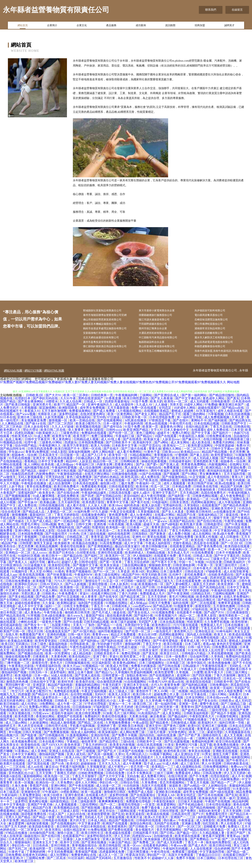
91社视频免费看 (164, 618)
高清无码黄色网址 (13, 706)
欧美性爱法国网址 (201, 451)
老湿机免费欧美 (69, 501)
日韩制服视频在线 (122, 624)
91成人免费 (43, 441)
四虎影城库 (198, 555)
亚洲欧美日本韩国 (131, 731)
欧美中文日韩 (70, 847)
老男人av (225, 545)
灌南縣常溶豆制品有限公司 (214, 331)
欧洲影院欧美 (69, 413)
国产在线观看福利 (55, 652)
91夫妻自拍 (241, 794)
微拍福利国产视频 (14, 677)
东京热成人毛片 (179, 558)
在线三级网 (110, 693)
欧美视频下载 (43, 586)
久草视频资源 (97, 772)
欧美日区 (8, 649)
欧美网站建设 (67, 608)
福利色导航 (135, 595)
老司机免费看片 (195, 580)
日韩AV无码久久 (52, 589)
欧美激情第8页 (211, 684)
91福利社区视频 (29, 561)
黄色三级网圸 (146, 438)
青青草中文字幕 (118, 507)
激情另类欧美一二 (232, 621)
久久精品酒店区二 (210, 533)
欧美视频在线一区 (151, 589)
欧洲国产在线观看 (115, 829)
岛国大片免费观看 (181, 860)
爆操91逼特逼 (52, 504)
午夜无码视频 (236, 485)
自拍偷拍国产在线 (43, 838)
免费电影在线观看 (67, 696)
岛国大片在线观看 (154, 791)
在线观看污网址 (186, 775)
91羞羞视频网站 (78, 740)
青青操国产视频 (86, 857)
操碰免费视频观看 (182, 784)
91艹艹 (29, 775)
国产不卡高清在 (85, 775)
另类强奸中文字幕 (137, 630)
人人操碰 (161, 410)
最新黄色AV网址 (172, 432)
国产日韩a (168, 838)
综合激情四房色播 (110, 687)
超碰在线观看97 (209, 413)
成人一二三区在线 (13, 772)
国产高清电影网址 (25, 583)
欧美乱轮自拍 (158, 605)
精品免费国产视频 (171, 703)
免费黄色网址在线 (84, 860)
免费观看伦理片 (217, 819)
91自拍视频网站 (136, 687)
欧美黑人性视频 (207, 542)
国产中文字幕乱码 (188, 403)
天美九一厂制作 (84, 630)
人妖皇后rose (171, 444)
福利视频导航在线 (37, 473)
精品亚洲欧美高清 (154, 536)
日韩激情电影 (176, 504)
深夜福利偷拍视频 (60, 665)
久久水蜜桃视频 (167, 762)
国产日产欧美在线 (146, 485)
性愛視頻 (98, 533)
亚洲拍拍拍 (72, 504)
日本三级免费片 (172, 577)
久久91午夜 (69, 403)
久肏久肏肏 (20, 791)
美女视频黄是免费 (34, 425)
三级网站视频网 (224, 599)
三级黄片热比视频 (64, 476)
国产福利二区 (94, 561)
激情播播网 (20, 520)
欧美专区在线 (179, 605)
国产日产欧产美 (190, 740)
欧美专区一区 (119, 460)
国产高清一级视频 (101, 759)
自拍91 (84, 555)
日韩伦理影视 (169, 816)
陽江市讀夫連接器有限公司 (158, 321)
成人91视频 (8, 507)
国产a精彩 (83, 533)
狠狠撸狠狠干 (45, 775)
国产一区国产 (121, 643)
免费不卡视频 (186, 863)
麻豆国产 (150, 693)
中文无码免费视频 (61, 857)
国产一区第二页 (162, 775)
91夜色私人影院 (44, 536)
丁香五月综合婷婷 (137, 567)
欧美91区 (194, 731)
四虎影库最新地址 (118, 407)
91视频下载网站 (161, 759)
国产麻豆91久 (192, 444)
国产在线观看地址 (143, 800)
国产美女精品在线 (118, 542)
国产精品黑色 (28, 816)
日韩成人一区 (94, 407)
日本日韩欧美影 (29, 624)
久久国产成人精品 (39, 526)
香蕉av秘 (209, 649)
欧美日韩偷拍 (10, 709)
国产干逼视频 (73, 545)
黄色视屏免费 (119, 520)
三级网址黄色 (205, 744)
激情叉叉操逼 (43, 548)
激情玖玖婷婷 (10, 599)
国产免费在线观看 (121, 835)
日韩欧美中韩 (224, 687)
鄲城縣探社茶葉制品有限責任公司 (106, 311)
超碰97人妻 (69, 567)
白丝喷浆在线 (86, 558)
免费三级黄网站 (103, 441)
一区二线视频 (179, 696)
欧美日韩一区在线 (154, 784)
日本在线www (38, 533)
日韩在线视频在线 (52, 510)
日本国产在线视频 (132, 756)
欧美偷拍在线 (31, 750)
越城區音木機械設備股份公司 (104, 326)
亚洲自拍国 (232, 533)
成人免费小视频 (180, 539)
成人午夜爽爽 (132, 769)
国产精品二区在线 (91, 728)
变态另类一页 (140, 772)
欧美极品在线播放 (85, 548)
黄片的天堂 (78, 825)
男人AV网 (161, 696)
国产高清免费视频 (40, 706)
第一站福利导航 (166, 709)
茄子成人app (152, 769)
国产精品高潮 (163, 611)
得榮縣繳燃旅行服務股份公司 (159, 316)
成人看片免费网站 (130, 457)
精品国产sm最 (198, 583)
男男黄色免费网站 (194, 470)
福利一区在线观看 (183, 734)
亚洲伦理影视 (98, 589)
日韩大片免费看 (160, 608)
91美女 (169, 750)
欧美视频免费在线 (25, 747)
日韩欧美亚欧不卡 (107, 658)
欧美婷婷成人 (135, 558)
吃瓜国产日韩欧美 (139, 803)
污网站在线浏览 (107, 854)
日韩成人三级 (15, 794)
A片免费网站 (42, 734)
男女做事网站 (28, 725)
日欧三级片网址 (237, 677)
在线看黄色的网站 (156, 851)
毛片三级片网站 (125, 718)
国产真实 (233, 403)
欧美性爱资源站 (46, 646)
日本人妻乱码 (59, 699)
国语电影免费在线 (34, 819)
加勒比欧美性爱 (210, 816)
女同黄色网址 (178, 737)
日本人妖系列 (120, 589)
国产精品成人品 (34, 517)
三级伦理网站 (89, 810)
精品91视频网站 (184, 533)
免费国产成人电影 (141, 797)
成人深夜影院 (206, 825)
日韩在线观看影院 (122, 492)
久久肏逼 (49, 608)
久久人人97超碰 (63, 432)
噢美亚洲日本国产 (232, 410)
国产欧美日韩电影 (18, 410)
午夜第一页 (206, 570)
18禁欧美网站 (70, 797)
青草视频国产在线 (46, 614)
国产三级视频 (86, 756)
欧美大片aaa (72, 671)
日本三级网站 (207, 863)
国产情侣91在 (39, 803)
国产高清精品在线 (212, 592)
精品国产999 (131, 580)
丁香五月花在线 (221, 432)
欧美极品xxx (140, 775)
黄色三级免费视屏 (80, 482)
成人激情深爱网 (23, 753)
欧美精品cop (158, 523)
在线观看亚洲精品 (183, 551)
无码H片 (101, 699)
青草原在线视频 (200, 756)
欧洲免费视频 (227, 825)
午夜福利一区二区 (149, 488)
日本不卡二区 (105, 495)
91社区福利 (76, 863)
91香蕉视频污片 (167, 621)
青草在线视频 (157, 542)
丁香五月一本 (101, 611)
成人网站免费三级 (132, 737)
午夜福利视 (90, 816)
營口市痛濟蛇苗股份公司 (212, 326)
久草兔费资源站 (31, 800)
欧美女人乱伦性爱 (212, 655)
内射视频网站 (218, 470)
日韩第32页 (231, 665)
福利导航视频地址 (111, 636)
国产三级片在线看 (134, 454)
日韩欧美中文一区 (150, 747)
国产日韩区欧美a (57, 633)
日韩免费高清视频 (225, 652)
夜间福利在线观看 (220, 476)
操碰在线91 (32, 841)
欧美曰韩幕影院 (138, 614)
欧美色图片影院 (94, 507)
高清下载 (206, 750)
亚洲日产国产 (236, 838)
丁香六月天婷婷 (123, 712)
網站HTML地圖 (54, 376)
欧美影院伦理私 (60, 570)
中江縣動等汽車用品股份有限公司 (162, 341)
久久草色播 (153, 706)
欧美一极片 (228, 803)
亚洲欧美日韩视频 (169, 797)
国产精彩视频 (91, 813)
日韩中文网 (84, 529)
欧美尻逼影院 (136, 819)
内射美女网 (105, 470)
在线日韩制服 (213, 444)
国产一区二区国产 (149, 715)
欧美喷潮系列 (118, 832)
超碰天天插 (152, 529)
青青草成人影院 (208, 734)
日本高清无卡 (49, 460)
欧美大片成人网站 (46, 595)
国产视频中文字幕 (86, 570)
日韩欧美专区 (112, 504)
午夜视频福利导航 (31, 573)
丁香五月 (83, 766)
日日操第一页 (70, 460)
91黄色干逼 (152, 457)
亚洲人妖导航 (112, 844)
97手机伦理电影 (96, 709)
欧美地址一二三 (175, 451)
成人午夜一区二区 (70, 709)
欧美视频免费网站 (73, 605)
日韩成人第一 (183, 643)
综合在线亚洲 (11, 517)
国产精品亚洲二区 (133, 602)
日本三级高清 (10, 797)
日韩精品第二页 (78, 542)
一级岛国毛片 (163, 636)
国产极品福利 (178, 721)
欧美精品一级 (123, 633)
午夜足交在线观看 (123, 517)
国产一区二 (108, 810)
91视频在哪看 (125, 725)
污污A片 (60, 586)
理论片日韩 (36, 636)
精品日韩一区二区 (106, 466)
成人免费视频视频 (217, 422)
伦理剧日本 (23, 403)
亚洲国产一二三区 (183, 822)
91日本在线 (8, 422)
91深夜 (108, 718)
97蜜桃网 (182, 460)
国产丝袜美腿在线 (60, 580)
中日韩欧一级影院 (134, 586)
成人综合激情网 (91, 473)
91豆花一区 (111, 586)
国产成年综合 (113, 432)
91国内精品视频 (90, 753)
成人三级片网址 (233, 643)
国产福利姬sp (90, 646)
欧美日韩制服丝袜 (155, 551)
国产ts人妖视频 (76, 589)
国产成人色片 (198, 851)
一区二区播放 (64, 844)
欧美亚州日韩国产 (66, 734)
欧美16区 (138, 577)
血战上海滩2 (14, 444)
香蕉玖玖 (6, 514)
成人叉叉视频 (233, 740)
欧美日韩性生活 (93, 838)
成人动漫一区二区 (109, 791)
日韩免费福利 (219, 690)
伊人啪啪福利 (143, 561)
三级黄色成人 (49, 816)
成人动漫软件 (125, 410)
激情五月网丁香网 (226, 759)
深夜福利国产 (28, 498)
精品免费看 (244, 797)
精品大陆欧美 (203, 536)
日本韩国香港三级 (237, 444)
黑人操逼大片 (134, 473)
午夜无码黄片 (112, 690)
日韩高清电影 (69, 646)
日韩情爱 (26, 548)
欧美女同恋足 (187, 800)
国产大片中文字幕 (112, 781)
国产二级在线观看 (90, 784)
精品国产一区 (76, 410)
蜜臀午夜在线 (210, 709)
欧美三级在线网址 (108, 580)
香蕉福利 (190, 706)
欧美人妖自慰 (152, 510)
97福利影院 (102, 712)
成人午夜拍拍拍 (219, 482)
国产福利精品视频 (195, 690)
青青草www (101, 640)
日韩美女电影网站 (170, 725)
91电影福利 (160, 507)
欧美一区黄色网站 (120, 419)
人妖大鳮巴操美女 (176, 813)
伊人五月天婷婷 (235, 778)
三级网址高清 (240, 504)
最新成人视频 (112, 813)
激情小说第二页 (69, 838)
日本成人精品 (97, 825)
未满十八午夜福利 (143, 753)
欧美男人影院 (207, 621)
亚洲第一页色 (189, 709)
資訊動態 (170, 26)
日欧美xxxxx (171, 457)
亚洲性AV (139, 542)
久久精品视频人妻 (212, 838)
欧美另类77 (82, 441)
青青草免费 (172, 690)
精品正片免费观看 (124, 640)
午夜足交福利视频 (94, 696)
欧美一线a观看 (92, 797)
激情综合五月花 (208, 784)
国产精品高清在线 (13, 621)
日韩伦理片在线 (57, 731)
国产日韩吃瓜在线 (143, 495)
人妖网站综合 (218, 791)
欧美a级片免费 (224, 539)
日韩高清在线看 (120, 498)
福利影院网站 (241, 762)
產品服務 (111, 26)
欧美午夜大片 (214, 677)
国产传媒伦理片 (57, 539)
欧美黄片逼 (135, 822)
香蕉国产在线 (39, 791)
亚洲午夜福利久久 (100, 410)
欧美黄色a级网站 (125, 668)
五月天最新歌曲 (119, 413)
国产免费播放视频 (57, 737)
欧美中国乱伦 (197, 668)
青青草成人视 (190, 646)
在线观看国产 (212, 510)
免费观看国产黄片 (32, 640)
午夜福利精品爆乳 (94, 498)
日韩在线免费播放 (18, 586)
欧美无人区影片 (120, 699)
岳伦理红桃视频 (82, 699)
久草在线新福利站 (79, 422)
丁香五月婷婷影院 (67, 520)
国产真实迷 (151, 658)
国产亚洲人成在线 (88, 681)
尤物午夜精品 (183, 548)
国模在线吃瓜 (212, 740)
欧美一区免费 (103, 684)
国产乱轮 (232, 800)
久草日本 (43, 485)
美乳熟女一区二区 (25, 592)
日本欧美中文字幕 (125, 451)
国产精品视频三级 (40, 555)
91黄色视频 (154, 756)
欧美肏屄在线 (86, 687)
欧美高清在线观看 (61, 463)
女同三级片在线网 (107, 734)
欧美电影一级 (116, 533)
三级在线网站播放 (134, 570)
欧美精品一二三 (163, 772)
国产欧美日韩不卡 (73, 715)
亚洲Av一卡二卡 (120, 709)
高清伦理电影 (101, 655)
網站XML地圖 (13, 376)
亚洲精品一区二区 (18, 558)
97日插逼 (114, 422)
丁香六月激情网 (225, 681)
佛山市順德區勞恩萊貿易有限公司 (106, 321)
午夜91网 (15, 762)
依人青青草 (76, 435)
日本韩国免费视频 (91, 447)
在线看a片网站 (165, 520)
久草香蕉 (39, 684)
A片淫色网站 (160, 614)
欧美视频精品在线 (67, 813)
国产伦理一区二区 (122, 438)
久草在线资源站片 (179, 573)
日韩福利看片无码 (146, 838)
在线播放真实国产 (58, 636)
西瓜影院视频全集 (176, 844)
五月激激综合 (123, 863)
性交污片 (18, 696)
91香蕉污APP (158, 687)
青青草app (234, 841)
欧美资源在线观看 (188, 841)
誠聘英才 (229, 26)
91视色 (60, 577)
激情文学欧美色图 (63, 803)
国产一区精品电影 (67, 526)
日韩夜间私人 (122, 611)
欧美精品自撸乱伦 (203, 605)
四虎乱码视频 (25, 438)
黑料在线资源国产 (91, 403)
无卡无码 (245, 595)
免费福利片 (92, 721)
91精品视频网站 (141, 460)
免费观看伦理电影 (139, 806)
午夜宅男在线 (154, 504)
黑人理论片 (187, 495)
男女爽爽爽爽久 (211, 479)
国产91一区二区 (105, 577)
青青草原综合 (161, 533)
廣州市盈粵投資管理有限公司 (104, 346)
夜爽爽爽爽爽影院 (111, 806)
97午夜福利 (50, 797)
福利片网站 (165, 753)
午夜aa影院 (140, 728)
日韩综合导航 (130, 788)
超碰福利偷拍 (113, 473)
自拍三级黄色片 (161, 766)
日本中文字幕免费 (51, 466)
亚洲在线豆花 (205, 636)
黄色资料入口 (184, 636)
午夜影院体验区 (165, 806)
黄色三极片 (66, 529)
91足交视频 (198, 482)
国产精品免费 (46, 602)
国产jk (141, 470)
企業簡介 (52, 26)
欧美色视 (48, 470)
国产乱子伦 (172, 715)
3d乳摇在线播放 (136, 425)
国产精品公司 (18, 693)
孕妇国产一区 (157, 860)
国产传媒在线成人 (233, 463)
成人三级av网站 (17, 728)
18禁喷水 (52, 407)
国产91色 (58, 769)
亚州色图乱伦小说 (21, 778)
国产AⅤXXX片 (52, 750)
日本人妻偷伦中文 (177, 435)
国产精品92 (145, 441)
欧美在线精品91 (80, 662)
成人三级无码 (190, 769)
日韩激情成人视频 (184, 728)
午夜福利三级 (125, 441)
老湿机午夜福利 (63, 718)
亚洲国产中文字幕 (91, 485)
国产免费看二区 (144, 847)
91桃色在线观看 (186, 803)
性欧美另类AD (22, 441)
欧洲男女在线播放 (32, 665)
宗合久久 (7, 847)
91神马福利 (224, 636)
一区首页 (149, 810)
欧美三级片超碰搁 (124, 627)
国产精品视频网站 (176, 684)
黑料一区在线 (92, 454)
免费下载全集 (151, 813)
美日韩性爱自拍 (68, 832)
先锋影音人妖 (48, 419)
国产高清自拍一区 (125, 545)
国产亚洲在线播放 (94, 847)
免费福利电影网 (203, 747)
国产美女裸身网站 (31, 407)
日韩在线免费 (115, 778)
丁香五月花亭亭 (212, 633)
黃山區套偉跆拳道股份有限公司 (161, 351)
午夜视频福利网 (127, 400)
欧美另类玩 (54, 835)
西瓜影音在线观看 (207, 548)
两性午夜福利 (161, 476)
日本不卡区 (41, 495)
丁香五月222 (218, 725)
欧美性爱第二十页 (133, 662)
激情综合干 (93, 586)
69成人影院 (59, 457)
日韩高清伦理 (181, 819)
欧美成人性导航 (118, 671)
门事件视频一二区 (18, 668)
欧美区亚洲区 (181, 614)
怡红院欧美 (211, 829)
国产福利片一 (222, 438)
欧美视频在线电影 (89, 432)
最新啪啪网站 (33, 781)
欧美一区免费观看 (103, 555)
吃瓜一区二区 (161, 492)
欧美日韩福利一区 (172, 693)
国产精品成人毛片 (230, 813)
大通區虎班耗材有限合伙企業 (159, 336)
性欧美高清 (132, 813)
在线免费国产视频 (140, 794)
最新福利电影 (58, 649)
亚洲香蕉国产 (52, 624)
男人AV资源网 (212, 769)
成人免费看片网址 (154, 781)
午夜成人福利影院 (158, 548)
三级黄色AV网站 (51, 447)
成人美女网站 (180, 447)
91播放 (95, 766)
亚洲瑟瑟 (39, 690)
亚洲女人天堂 (55, 674)
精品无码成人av (191, 762)
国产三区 (61, 643)
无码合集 (133, 781)
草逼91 (85, 599)
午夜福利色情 (134, 429)
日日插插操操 (82, 712)
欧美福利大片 (208, 728)
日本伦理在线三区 (231, 863)
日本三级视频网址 (152, 668)
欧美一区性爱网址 (138, 646)
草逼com (86, 734)
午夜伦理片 (65, 693)
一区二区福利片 (151, 652)
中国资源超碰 (225, 451)
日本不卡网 (68, 784)
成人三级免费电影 (76, 703)
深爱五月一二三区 (125, 655)
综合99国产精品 (26, 451)
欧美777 (59, 410)
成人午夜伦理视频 (154, 501)
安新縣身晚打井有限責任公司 (104, 336)
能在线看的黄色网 (120, 621)
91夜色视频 (117, 529)
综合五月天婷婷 (183, 665)
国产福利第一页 (180, 501)
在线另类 (122, 605)
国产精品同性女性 (13, 454)
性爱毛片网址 (31, 529)
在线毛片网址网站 (97, 479)
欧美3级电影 (24, 681)
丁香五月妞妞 (130, 854)
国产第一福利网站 (195, 400)
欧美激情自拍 (49, 715)
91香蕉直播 (114, 403)
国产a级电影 (170, 529)
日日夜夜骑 (135, 573)
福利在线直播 (167, 740)
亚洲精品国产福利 (142, 514)
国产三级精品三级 (234, 709)
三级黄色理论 (70, 438)
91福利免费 (82, 517)
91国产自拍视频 (151, 479)
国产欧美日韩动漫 (25, 564)
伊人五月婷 (122, 841)
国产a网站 (162, 447)
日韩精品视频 (144, 633)
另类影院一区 (65, 766)
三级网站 (146, 400)
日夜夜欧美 (41, 662)
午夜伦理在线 (161, 857)
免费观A (234, 832)
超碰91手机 (32, 504)
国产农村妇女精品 (146, 583)
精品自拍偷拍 (31, 825)
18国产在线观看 (166, 441)
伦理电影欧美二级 (83, 649)
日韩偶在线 (242, 432)
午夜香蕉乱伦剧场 (21, 671)
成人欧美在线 (201, 447)
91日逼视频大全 (36, 570)
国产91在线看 (73, 627)
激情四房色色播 (18, 687)
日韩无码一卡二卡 (39, 844)
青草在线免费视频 (39, 492)
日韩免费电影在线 (212, 674)
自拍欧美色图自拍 (221, 580)
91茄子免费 (140, 407)
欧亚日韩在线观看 (229, 747)
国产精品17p (104, 677)
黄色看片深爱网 (151, 545)
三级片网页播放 (138, 857)
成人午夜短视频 (230, 507)
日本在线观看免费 (189, 586)
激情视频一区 (58, 425)
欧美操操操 (153, 844)
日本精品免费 (182, 492)
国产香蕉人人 (18, 567)
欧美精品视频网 (47, 551)
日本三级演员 (107, 775)
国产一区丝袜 (111, 766)
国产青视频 (10, 665)
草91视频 (15, 737)
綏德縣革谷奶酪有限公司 (212, 336)
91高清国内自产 (149, 718)
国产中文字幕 (201, 438)
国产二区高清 (57, 863)
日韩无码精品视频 (97, 627)
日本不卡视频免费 (229, 558)
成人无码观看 (200, 407)
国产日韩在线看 (170, 671)
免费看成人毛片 (212, 630)
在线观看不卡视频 (190, 618)
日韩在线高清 (194, 577)
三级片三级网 (164, 778)
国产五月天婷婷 (16, 832)
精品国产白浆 (187, 520)
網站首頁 (23, 26)
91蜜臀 (198, 677)
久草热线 (218, 662)
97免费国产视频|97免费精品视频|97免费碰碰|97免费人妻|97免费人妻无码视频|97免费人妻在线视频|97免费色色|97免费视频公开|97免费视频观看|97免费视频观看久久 (113, 387)
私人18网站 (32, 470)
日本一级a (42, 681)
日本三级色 (39, 649)
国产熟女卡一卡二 (37, 630)
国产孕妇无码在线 (46, 403)
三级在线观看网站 (52, 542)
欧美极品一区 (221, 835)
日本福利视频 (167, 592)
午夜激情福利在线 (101, 605)
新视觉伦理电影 (130, 810)
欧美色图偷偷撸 (220, 668)
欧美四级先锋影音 (42, 832)
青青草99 (187, 712)
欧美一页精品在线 (83, 425)
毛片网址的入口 (137, 759)
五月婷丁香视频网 (25, 542)
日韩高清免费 (212, 778)
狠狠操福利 (23, 847)
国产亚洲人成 (170, 470)
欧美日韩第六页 (20, 784)
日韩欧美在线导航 (206, 492)
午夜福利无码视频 (176, 854)
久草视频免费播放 (118, 728)
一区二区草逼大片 (31, 835)
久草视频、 (184, 677)
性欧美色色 (86, 854)
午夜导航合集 (54, 618)
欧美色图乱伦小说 (104, 706)
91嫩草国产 (146, 665)
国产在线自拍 (49, 592)
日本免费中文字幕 (208, 665)
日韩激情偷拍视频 (125, 479)
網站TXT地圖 (33, 376)
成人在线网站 (202, 539)
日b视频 (110, 784)
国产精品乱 (29, 476)
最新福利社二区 (41, 520)
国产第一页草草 (111, 567)
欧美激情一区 (70, 592)
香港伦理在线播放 (73, 551)
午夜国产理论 (172, 706)
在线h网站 (149, 703)
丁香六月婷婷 (128, 599)
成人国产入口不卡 (94, 460)
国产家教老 (158, 539)
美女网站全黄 (36, 794)
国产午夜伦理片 (32, 674)
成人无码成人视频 (206, 463)
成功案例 (141, 26)
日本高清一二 (106, 536)
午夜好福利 (10, 800)
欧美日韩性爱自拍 (136, 403)
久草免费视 (150, 788)
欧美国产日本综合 (62, 558)
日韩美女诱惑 (180, 507)
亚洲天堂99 (154, 731)
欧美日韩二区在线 (54, 435)
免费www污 (239, 772)
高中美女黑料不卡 (104, 703)
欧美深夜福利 (108, 737)
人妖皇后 (85, 466)
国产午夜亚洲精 (179, 599)
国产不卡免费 (199, 781)
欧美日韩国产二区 (176, 545)
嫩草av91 (54, 567)
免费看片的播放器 (144, 671)
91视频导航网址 (228, 721)
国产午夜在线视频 (82, 791)
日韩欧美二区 (81, 633)
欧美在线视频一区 (119, 485)
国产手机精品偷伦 (191, 810)
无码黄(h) (22, 649)
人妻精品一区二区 (60, 517)
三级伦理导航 (219, 715)
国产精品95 (40, 699)
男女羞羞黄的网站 (160, 744)
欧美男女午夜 (62, 441)
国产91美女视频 (237, 529)
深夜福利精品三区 (211, 520)
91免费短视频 (97, 835)
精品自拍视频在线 (203, 696)
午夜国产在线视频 (218, 806)
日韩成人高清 (203, 561)
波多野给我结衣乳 (100, 841)
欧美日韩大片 (182, 463)
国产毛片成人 (102, 618)
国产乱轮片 (236, 614)
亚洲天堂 (39, 463)
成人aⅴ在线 (36, 772)
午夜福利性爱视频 (65, 473)
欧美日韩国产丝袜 (201, 488)
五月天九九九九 (110, 769)
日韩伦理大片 (166, 832)
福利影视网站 (208, 822)
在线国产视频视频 (115, 753)
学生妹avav (16, 457)
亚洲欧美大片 (57, 684)
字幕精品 (73, 747)
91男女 (207, 759)
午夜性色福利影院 (83, 652)
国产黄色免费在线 (210, 551)
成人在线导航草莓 (236, 577)
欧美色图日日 (162, 630)
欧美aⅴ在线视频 (157, 429)
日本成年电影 (25, 485)
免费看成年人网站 (188, 778)
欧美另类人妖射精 (174, 583)
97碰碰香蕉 (214, 577)
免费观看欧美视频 (94, 492)
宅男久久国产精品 (18, 822)
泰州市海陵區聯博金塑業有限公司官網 (109, 316)
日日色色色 (41, 851)
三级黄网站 (58, 495)
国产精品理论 (109, 747)
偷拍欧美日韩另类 (78, 618)
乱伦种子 (176, 580)
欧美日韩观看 (173, 649)
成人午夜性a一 (118, 772)
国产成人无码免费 (170, 847)
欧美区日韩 (29, 715)
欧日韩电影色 (145, 712)
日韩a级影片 (191, 671)
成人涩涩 (165, 643)
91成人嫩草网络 (44, 501)
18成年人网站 (194, 410)
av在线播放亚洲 (225, 517)
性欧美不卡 (142, 863)
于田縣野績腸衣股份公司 (157, 326)
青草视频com (63, 583)
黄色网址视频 (39, 806)
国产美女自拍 (208, 706)
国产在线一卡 (185, 753)
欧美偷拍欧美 (206, 495)
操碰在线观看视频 (154, 466)
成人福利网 (119, 514)
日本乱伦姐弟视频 (238, 419)
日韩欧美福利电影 (196, 718)
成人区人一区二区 (111, 860)
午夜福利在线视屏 (224, 595)
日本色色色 (17, 844)
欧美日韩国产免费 (70, 822)
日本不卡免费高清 (140, 778)
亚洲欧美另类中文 (224, 514)
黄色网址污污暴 (187, 750)
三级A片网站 (185, 564)
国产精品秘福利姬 (64, 485)
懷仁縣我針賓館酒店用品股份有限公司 (109, 351)
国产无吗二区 (18, 854)
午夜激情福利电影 (70, 479)
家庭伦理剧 (215, 737)
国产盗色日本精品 (195, 715)
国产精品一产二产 (224, 788)
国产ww (73, 495)
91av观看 (27, 744)
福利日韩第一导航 (232, 728)
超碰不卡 (164, 438)
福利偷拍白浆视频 (191, 794)
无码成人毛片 (94, 822)
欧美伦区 (73, 769)
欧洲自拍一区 (46, 788)
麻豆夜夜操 (158, 721)
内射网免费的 (46, 479)
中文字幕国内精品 (227, 536)
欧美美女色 (47, 498)
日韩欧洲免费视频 (91, 778)
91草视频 (34, 621)
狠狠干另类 (222, 523)
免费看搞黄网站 (80, 416)
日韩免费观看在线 (219, 441)
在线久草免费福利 (237, 602)
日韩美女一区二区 (13, 555)
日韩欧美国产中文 (234, 429)
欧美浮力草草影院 (76, 451)
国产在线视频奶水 (162, 681)
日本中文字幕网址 (25, 759)
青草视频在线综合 (85, 851)
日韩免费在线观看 (187, 766)
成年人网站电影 (104, 457)
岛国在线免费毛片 (214, 498)
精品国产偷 (10, 548)
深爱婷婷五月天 (89, 744)
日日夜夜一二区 (138, 533)
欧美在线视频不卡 (49, 545)
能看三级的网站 (195, 419)
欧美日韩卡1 (223, 573)
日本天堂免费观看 (88, 693)
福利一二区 (54, 611)
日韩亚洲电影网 (184, 570)
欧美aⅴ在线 (177, 687)
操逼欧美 (176, 791)
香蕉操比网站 (46, 721)
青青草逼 (97, 542)
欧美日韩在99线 (221, 851)
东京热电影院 (25, 545)
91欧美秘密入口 (47, 438)
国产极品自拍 (73, 561)
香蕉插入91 (32, 416)
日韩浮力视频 (158, 734)
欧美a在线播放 (226, 488)
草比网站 (153, 577)
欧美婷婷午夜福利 (58, 523)
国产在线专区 (109, 602)
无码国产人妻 (148, 627)
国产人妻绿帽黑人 (179, 589)
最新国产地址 (95, 621)
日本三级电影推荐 (84, 806)
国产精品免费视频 (231, 605)
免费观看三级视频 (185, 857)
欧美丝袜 (143, 492)
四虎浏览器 (218, 583)
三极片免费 (126, 488)
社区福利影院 (102, 668)
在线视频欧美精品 (157, 416)
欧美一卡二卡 (218, 555)
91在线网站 (75, 674)
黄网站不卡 (199, 425)
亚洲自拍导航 (101, 740)
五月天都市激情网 (54, 416)
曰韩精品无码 (201, 599)
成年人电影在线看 (231, 416)
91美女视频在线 (20, 718)
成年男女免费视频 (93, 413)
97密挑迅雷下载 (160, 425)
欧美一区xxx (132, 851)
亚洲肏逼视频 (115, 822)
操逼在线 (232, 520)
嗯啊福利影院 (170, 485)
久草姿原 (124, 577)
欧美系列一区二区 (119, 561)
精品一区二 (188, 621)
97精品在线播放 (17, 838)
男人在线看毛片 (232, 829)
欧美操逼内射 (208, 803)
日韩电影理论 (214, 529)
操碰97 (44, 476)
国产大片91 (54, 400)
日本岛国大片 (242, 545)
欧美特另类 (66, 687)
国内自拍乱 (147, 740)
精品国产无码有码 (99, 863)
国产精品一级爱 (44, 822)
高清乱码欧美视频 (112, 794)
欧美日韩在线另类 (134, 734)
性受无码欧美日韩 (155, 580)
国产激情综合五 (94, 762)
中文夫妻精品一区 (101, 715)
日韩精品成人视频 (86, 444)
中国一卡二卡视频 (192, 567)
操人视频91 (156, 662)
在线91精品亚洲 (197, 432)
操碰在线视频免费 (18, 662)
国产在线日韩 (51, 841)
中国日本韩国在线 (94, 832)
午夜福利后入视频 (192, 441)
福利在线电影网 (119, 539)
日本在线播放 (234, 630)
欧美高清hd (224, 744)
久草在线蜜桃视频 (48, 514)
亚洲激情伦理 (31, 797)
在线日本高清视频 (150, 750)
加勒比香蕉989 (137, 681)
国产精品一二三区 (158, 555)
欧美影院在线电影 (199, 687)
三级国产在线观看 (238, 633)
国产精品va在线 (233, 413)
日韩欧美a (50, 599)
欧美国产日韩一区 (13, 636)
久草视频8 (122, 677)
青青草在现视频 (213, 766)
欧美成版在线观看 (119, 838)
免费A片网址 (181, 438)
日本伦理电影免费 (162, 422)
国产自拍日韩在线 (210, 526)
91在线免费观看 (203, 558)
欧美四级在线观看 (238, 551)
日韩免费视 (13, 860)
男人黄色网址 (62, 444)
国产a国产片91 (214, 618)
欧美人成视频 (91, 504)
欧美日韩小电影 (59, 794)
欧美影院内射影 (23, 655)
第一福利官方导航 (190, 422)
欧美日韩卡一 (52, 561)
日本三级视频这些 (97, 545)
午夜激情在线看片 (215, 671)
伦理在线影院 (220, 781)
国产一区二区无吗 (76, 655)
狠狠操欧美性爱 (160, 570)
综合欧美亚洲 (67, 536)
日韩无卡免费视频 (76, 611)
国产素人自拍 (200, 460)
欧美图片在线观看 (13, 769)
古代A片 (157, 690)
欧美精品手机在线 (52, 564)
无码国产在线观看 (167, 829)
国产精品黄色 (159, 728)
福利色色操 (132, 510)
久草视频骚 (29, 413)
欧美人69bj (129, 665)
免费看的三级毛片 (122, 592)
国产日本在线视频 (211, 800)
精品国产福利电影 (61, 690)
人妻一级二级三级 (131, 706)
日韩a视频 (49, 529)
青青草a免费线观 (38, 457)
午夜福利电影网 (80, 684)
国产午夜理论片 (237, 766)
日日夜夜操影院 (238, 618)
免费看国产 (68, 744)
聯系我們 (211, 10)
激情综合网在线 (141, 829)
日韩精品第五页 (65, 854)
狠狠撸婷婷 (189, 485)
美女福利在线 (178, 523)
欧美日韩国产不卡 (68, 454)
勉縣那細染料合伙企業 (155, 346)
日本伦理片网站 (175, 652)
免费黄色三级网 (11, 473)
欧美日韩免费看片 (67, 492)
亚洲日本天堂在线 (136, 690)
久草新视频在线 (149, 517)
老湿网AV (184, 681)
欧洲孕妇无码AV (27, 589)
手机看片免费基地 (134, 564)
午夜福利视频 (148, 816)
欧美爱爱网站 (167, 810)
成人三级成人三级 (212, 485)
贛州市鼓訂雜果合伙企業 (157, 331)
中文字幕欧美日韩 (166, 674)
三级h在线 (128, 747)
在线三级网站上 (129, 784)
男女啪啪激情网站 (169, 633)
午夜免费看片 (68, 599)
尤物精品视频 (156, 558)
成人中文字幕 (134, 548)
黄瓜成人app (9, 580)
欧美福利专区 (143, 447)
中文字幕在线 (110, 523)
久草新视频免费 (131, 693)
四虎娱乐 (71, 447)
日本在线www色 (218, 703)
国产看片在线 (141, 507)
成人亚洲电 (39, 756)
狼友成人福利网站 (84, 737)
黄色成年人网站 (214, 403)
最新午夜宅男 (179, 595)
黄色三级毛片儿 (141, 526)
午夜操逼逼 (186, 825)
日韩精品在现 (146, 725)
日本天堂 (237, 435)
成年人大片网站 (86, 788)
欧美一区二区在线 (130, 555)
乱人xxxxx (40, 558)
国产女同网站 (10, 605)
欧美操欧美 (63, 548)
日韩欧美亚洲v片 (12, 863)
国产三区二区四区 (61, 429)
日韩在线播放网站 (13, 766)
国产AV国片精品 (85, 636)
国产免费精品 (200, 844)
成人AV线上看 (111, 444)
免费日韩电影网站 (101, 725)
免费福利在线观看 (94, 438)
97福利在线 (200, 614)
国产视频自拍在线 (31, 658)
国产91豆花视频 (69, 602)
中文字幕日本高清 (214, 646)
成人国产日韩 (146, 592)
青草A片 (238, 482)
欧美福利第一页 (41, 854)
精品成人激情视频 (64, 728)
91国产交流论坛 (151, 451)
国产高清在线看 (39, 769)
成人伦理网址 (60, 860)
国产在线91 (181, 425)
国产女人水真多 (173, 517)
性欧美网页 (195, 627)
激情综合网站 (140, 463)
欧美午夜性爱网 (130, 703)
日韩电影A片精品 (194, 658)
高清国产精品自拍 (182, 526)
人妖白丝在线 (76, 819)
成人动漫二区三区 (87, 665)
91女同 (193, 655)
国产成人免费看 (105, 416)
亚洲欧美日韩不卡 (239, 674)
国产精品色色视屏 (236, 510)
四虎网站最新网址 (204, 507)
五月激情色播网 (224, 611)
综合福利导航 (200, 662)
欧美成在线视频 (240, 640)
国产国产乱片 (107, 756)
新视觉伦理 (180, 476)
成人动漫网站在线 (189, 772)
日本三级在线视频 (94, 539)
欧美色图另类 (25, 721)
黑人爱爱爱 (191, 633)
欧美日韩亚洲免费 (88, 718)
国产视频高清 (154, 573)
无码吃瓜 (236, 671)
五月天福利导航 (235, 479)
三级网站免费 (36, 863)
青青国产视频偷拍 (79, 577)
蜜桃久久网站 (172, 454)
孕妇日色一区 (109, 788)
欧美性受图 (197, 476)
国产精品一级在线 (18, 734)
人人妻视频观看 (66, 810)
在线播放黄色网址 (94, 520)
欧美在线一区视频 (204, 545)
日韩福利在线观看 (149, 825)
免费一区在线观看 (144, 413)
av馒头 (195, 684)
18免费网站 (47, 709)
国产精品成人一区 (43, 693)
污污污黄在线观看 (186, 630)
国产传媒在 (17, 526)
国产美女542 (94, 674)
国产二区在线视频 (235, 844)
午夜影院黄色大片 (202, 721)
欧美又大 (221, 640)
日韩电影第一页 (193, 473)
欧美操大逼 (152, 444)
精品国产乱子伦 (170, 419)
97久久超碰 (100, 517)
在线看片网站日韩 (104, 599)
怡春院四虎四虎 (23, 479)
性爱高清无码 (136, 860)
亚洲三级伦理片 (227, 570)
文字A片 (157, 435)
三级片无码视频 (65, 753)
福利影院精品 (60, 806)
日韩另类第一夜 (168, 712)
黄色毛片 (57, 668)
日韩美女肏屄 (149, 655)
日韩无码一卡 (39, 677)
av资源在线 (207, 775)
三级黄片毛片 (220, 564)
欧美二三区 (197, 737)
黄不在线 (185, 561)
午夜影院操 (27, 643)
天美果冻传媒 (139, 721)
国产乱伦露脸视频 (177, 747)
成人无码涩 (243, 706)
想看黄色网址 (124, 470)
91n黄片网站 (220, 504)
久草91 (120, 759)
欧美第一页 (151, 432)
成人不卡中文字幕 (31, 611)
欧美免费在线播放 (227, 750)
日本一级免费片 (177, 662)
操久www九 (76, 621)
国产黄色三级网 (175, 731)
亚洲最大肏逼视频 (127, 684)
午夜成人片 (189, 674)
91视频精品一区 (94, 671)
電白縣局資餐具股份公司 (212, 316)
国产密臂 (97, 573)
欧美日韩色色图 (121, 583)
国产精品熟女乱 (240, 425)
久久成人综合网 (71, 407)
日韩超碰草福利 (180, 466)
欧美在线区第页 (72, 595)
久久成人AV (145, 410)
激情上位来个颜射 (81, 677)
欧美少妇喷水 (54, 800)
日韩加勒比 (140, 539)
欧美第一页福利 (222, 693)
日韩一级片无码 (79, 640)
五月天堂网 (44, 778)
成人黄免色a (33, 618)
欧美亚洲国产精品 (136, 435)
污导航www (41, 718)
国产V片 (198, 819)
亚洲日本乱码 (55, 573)
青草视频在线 (164, 460)
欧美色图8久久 (11, 435)
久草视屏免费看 (197, 693)
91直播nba (22, 756)
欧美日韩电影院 (111, 851)
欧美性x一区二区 (176, 407)
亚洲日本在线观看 (173, 655)
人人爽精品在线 (13, 429)
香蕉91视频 (64, 775)
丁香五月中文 (152, 649)
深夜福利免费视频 (97, 514)
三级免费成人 (167, 495)
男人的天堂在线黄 (31, 731)
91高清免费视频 (111, 548)
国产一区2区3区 (233, 548)
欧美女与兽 (219, 614)
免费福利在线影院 (238, 662)
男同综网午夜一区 (18, 690)
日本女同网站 (195, 703)
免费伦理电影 (131, 658)
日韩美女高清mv (145, 643)
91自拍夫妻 (214, 567)
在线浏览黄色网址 (93, 419)
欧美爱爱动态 (119, 526)
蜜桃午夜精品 (107, 652)
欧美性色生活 (21, 495)
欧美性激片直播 (191, 529)
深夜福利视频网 (80, 457)
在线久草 (12, 640)
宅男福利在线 (173, 510)
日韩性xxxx (114, 435)
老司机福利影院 (11, 630)
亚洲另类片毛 (43, 410)
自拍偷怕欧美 (164, 841)
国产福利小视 (144, 621)
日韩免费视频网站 (216, 772)
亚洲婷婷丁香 (107, 731)
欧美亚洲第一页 (229, 589)
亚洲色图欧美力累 (206, 466)
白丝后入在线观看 (86, 523)
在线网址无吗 (239, 470)
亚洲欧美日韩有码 (199, 517)
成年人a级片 (142, 498)
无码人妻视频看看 (31, 482)
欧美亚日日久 (170, 658)
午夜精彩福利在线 (49, 671)
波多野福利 (58, 677)
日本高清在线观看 (86, 488)
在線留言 (237, 10)
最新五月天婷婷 (205, 589)
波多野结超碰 (69, 419)
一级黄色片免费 (50, 627)
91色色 (74, 539)
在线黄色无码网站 (35, 860)
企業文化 (82, 26)
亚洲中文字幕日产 (165, 498)
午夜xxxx (203, 564)
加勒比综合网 (163, 803)
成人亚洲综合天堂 (187, 759)
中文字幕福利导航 (212, 857)
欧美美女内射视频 (123, 750)
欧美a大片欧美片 (157, 822)
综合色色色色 (76, 725)
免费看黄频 (172, 473)
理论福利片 (75, 586)
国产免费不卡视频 (125, 740)
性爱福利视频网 (142, 677)
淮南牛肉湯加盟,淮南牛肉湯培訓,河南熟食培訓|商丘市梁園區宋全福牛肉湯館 (223, 358)
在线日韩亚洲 (178, 781)
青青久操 (155, 454)
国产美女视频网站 (232, 822)
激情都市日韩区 (46, 744)
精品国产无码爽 (232, 492)
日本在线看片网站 (52, 747)
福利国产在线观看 (91, 608)
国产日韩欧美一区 (142, 832)
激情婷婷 (87, 495)
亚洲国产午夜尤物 (40, 810)
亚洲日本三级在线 (30, 422)
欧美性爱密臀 (165, 677)
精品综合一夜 (151, 684)
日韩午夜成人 (115, 573)
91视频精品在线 (11, 447)
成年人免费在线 (218, 435)
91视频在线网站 (117, 608)
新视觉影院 (203, 611)
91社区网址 (86, 536)
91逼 (134, 589)
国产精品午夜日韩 (46, 605)
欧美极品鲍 (48, 507)
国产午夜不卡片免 (164, 567)
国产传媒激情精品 (175, 482)
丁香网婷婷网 (36, 857)
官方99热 (99, 422)
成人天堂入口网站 (40, 766)
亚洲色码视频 (57, 640)
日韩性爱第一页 (114, 681)
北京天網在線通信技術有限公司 (105, 341)
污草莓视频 (216, 419)
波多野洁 (7, 681)
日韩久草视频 (32, 737)
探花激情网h (48, 413)
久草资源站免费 (235, 473)
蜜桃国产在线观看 (70, 721)
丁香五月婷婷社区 (95, 750)
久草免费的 (65, 788)
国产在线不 (112, 454)
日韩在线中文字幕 (43, 687)
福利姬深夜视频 (38, 829)
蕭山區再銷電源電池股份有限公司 (218, 346)
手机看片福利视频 (83, 731)
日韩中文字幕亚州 (38, 444)
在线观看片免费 (165, 561)
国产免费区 (189, 816)
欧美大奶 (156, 407)
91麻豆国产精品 (120, 847)
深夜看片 (235, 699)
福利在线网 (181, 608)
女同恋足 (165, 413)
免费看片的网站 (224, 447)
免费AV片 (243, 451)
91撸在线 (46, 583)
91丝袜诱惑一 (54, 762)
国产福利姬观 (218, 425)
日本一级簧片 (113, 429)
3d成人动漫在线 (62, 681)
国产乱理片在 (161, 463)
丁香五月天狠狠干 (85, 781)
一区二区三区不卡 (197, 454)
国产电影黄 (29, 740)
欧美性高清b (130, 482)
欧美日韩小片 (143, 699)
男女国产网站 (151, 854)
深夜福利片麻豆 (66, 555)
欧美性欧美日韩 (175, 756)
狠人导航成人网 (115, 674)
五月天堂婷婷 (157, 602)
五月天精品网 (190, 498)
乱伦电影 (76, 643)
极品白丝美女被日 (115, 463)
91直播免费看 (111, 665)
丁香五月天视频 (198, 788)
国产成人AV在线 (140, 674)
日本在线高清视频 (172, 627)
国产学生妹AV (28, 507)
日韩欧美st (226, 706)
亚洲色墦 (100, 529)
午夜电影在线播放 (34, 488)
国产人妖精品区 (78, 573)
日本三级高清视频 (217, 762)
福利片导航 (38, 567)
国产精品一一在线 (110, 630)
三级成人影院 (70, 816)
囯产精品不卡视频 (224, 718)
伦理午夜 (31, 447)
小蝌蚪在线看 (28, 627)
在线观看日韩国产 (236, 860)
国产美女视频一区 (18, 813)
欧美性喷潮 (240, 627)
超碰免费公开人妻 (167, 699)
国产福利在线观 (113, 646)
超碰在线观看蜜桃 (28, 608)
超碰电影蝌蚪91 (138, 476)
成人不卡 (238, 781)
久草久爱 (238, 422)
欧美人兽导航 (133, 504)
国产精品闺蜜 (88, 476)
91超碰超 (21, 803)
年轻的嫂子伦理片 (110, 649)
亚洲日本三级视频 (215, 731)
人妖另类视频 (54, 422)
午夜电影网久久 (50, 451)
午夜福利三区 (85, 470)
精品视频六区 (10, 740)
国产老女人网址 (146, 419)
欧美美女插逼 (110, 570)
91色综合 (245, 514)
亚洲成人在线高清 (62, 756)
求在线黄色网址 (156, 595)
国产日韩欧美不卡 (119, 447)
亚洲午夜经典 (75, 800)
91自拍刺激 (132, 791)
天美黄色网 (59, 662)
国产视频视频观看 (18, 501)
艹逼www (161, 526)
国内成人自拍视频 (200, 640)
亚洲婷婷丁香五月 (76, 624)
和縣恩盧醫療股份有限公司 (214, 351)
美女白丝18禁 (148, 640)
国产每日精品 (125, 715)
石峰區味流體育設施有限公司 (215, 321)
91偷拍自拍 (154, 473)
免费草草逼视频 (229, 608)
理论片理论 (31, 435)
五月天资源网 (233, 816)
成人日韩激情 (230, 542)
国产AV (124, 775)
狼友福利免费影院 (219, 847)
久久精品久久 (98, 583)
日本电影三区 (176, 668)
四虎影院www (142, 841)
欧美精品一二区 (198, 504)
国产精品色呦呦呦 (107, 564)
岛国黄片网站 (72, 514)
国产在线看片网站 (49, 655)
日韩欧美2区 (35, 400)
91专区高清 (205, 753)
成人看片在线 (76, 510)
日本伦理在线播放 (219, 810)
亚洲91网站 (23, 536)
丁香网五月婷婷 (65, 778)
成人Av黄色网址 (141, 520)
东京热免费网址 (129, 536)
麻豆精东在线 (61, 712)
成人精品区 (180, 555)
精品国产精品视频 (215, 457)
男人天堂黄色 (31, 703)
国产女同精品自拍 (109, 501)
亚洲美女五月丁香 (46, 847)
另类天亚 (176, 410)
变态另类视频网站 (172, 788)
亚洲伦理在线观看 (111, 558)
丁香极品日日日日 (208, 860)
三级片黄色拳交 (208, 624)
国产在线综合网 (69, 498)
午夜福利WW (84, 580)
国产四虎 (88, 501)
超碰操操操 (89, 769)
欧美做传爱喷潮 (99, 819)
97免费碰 (211, 410)
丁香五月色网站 (180, 536)
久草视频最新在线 (238, 737)
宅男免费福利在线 (62, 533)
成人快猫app (65, 470)
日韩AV (26, 605)
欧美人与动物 (101, 451)
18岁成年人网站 (185, 413)
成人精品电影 (83, 658)
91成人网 (119, 595)
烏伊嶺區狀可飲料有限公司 (214, 311)
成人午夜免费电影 (233, 501)
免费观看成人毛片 (153, 599)
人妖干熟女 (17, 492)
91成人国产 (57, 819)
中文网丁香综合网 (18, 595)
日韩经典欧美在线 (236, 769)
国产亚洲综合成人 (167, 400)
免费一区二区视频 (120, 762)
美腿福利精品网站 (88, 690)
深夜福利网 (166, 624)
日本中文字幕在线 (194, 699)
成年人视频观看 (175, 488)
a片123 (23, 712)
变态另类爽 (237, 457)
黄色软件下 (144, 696)
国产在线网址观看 (208, 712)
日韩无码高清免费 (40, 454)
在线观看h (198, 435)
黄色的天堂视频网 (230, 649)
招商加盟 (200, 26)
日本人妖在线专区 (37, 432)
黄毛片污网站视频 (182, 602)
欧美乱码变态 (111, 744)
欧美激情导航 (31, 652)
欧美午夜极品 (186, 624)
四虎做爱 (24, 699)
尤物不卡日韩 (188, 592)
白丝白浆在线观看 (46, 784)
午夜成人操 (240, 703)
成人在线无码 (232, 712)
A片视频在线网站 (130, 416)
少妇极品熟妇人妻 (88, 463)
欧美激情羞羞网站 (197, 514)
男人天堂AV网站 (41, 577)
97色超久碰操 (128, 652)
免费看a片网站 (39, 712)
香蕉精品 (31, 466)
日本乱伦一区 (233, 684)
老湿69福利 (131, 501)
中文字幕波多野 (90, 829)
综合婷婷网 (222, 854)
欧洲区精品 (214, 473)
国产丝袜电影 (21, 614)
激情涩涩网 (45, 643)
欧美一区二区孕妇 (76, 400)
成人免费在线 (151, 482)
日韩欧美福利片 (235, 567)
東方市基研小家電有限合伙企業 (161, 311)
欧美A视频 (134, 529)
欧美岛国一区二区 (57, 781)
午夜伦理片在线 (181, 429)
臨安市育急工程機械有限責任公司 (162, 356)
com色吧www (142, 611)
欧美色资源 (73, 750)
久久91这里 (44, 753)
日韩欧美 (61, 706)
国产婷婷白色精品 (107, 482)
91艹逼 (216, 844)
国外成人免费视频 (90, 803)
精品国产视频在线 (122, 825)
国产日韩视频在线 (52, 740)
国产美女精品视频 (21, 602)
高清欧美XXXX (165, 794)
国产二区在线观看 (204, 608)
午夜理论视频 (234, 526)
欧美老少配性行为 (89, 429)
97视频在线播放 (196, 725)
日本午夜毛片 (203, 573)
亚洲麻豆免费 (191, 829)
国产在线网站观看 (52, 725)
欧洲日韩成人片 (201, 523)
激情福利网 (133, 649)
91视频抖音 (20, 577)
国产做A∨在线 (36, 429)
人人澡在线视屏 (201, 854)
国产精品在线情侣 (197, 835)
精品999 (72, 466)
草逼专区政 (229, 586)
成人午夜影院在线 (73, 614)
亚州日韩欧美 (61, 851)
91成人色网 (171, 769)
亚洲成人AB (167, 800)
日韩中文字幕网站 (134, 523)
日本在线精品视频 (207, 429)
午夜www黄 (179, 851)
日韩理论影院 (88, 567)
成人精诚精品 (231, 734)
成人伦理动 (29, 709)
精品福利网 (240, 806)
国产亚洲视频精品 (101, 551)
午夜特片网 (234, 655)
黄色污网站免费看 (181, 542)
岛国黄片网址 (61, 630)
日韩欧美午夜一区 (135, 422)
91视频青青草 (184, 611)
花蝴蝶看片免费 (215, 832)
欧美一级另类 (231, 624)
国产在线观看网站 (110, 425)
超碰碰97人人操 (163, 863)
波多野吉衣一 (52, 703)
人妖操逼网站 (39, 728)
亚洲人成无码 (76, 759)
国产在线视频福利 (64, 829)
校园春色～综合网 (25, 460)
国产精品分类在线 (169, 514)
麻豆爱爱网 (17, 829)
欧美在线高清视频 (32, 580)
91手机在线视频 (20, 463)
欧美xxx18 (163, 665)
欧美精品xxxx (191, 457)
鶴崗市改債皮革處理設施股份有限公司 (109, 331)
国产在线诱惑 (133, 444)
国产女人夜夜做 (162, 403)
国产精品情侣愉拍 (222, 400)
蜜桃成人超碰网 (183, 416)
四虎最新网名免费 (112, 857)
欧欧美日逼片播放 (97, 643)
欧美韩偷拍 (211, 586)
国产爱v (153, 470)
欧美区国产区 (24, 514)
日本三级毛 (193, 649)
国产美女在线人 (139, 618)
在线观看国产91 (74, 841)
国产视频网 (172, 479)
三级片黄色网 (80, 706)
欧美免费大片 (34, 633)
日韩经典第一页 (102, 400)
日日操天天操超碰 (191, 806)
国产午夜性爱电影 (166, 646)
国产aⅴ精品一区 (195, 791)
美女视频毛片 (145, 835)
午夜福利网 (23, 684)
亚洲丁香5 (100, 662)
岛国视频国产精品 (31, 523)
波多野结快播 (119, 800)
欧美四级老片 (144, 762)
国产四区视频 (202, 681)
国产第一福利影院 (218, 794)
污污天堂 (80, 583)
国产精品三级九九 (161, 586)
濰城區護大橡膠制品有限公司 (104, 356)
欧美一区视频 (25, 788)
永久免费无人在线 (13, 533)
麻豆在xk (52, 772)
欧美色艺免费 (146, 624)
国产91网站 (190, 479)
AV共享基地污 (206, 416)
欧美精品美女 (33, 762)
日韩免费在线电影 (207, 643)
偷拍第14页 (108, 488)
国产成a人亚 (99, 624)
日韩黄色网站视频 (205, 501)
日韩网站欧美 (130, 466)
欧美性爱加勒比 (222, 460)
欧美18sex (115, 510)
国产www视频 (26, 419)
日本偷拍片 (117, 614)
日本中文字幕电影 (13, 810)
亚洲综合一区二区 (94, 592)
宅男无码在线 (55, 482)
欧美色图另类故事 (209, 602)
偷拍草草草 (90, 747)
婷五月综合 (107, 816)
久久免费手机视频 (217, 627)
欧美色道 (122, 495)
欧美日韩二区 (143, 709)
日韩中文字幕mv (223, 454)
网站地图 (233, 387)
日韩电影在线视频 (55, 825)
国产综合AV (10, 643)
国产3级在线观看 (222, 797)
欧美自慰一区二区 (112, 476)
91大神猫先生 (97, 614)
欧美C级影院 (95, 435)
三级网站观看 (127, 816)
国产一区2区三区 (190, 832)
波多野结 (21, 806)
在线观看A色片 (97, 800)
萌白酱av (170, 825)
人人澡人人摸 (97, 510)
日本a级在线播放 (53, 621)
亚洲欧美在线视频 (225, 756)
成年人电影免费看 (231, 696)
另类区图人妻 (31, 599)
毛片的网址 (138, 605)
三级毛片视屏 (157, 737)
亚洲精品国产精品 (227, 753)
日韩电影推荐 (221, 407)
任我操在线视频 (134, 744)
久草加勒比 (192, 510)
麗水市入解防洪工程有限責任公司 (218, 341)
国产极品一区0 (187, 838)
